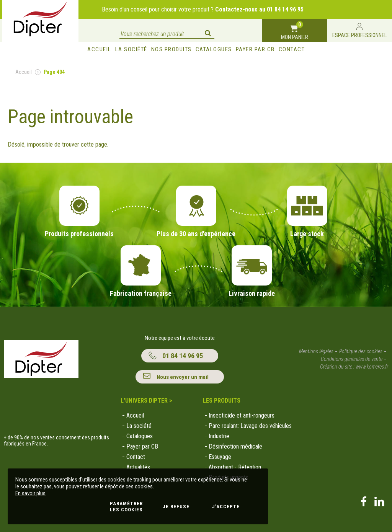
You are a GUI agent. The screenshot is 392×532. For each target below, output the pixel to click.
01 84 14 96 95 (285, 9)
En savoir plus (30, 493)
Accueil (24, 72)
